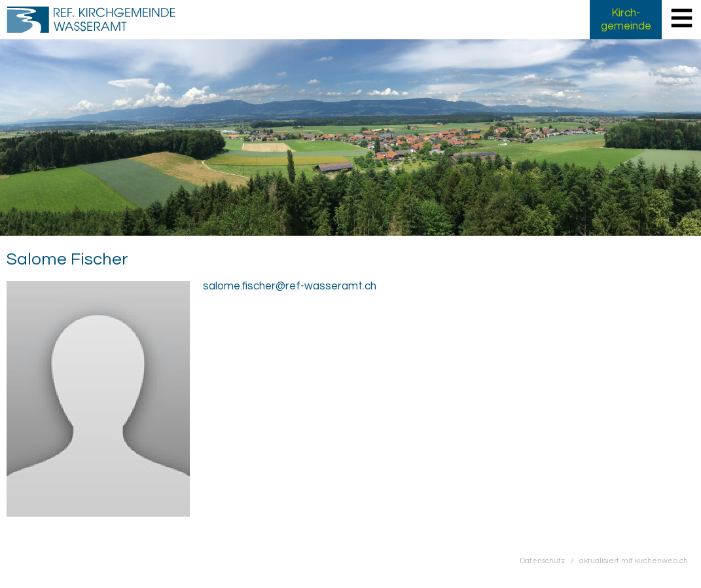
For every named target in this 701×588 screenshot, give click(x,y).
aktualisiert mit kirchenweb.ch (634, 560)
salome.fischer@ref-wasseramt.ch (290, 286)
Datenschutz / (549, 560)
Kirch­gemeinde (626, 20)
